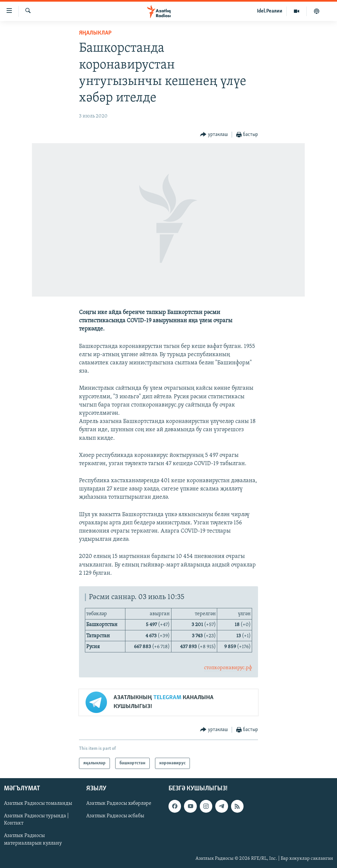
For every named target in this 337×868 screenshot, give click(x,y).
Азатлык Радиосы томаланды (38, 803)
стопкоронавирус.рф (228, 668)
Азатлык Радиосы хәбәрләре (119, 803)
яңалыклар (95, 33)
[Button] (214, 135)
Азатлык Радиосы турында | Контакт (36, 820)
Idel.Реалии (270, 11)
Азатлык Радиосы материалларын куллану (33, 839)
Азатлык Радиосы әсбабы (115, 816)
